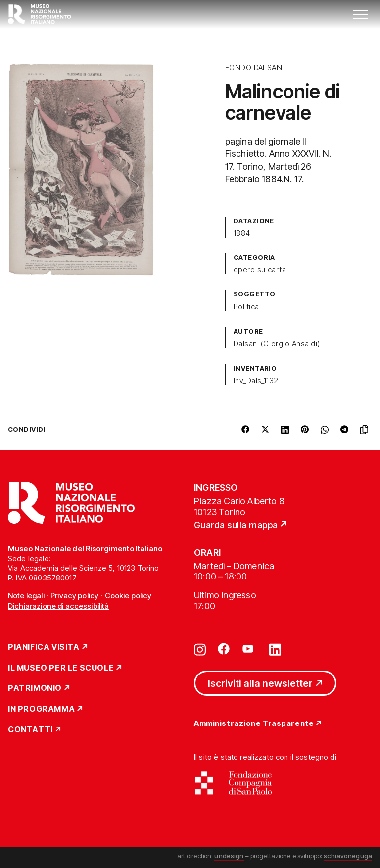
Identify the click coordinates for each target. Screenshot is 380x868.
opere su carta (260, 270)
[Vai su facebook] (224, 649)
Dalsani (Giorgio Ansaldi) (277, 344)
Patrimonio (35, 688)
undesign (229, 856)
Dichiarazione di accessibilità (59, 606)
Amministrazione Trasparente (254, 724)
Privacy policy (74, 596)
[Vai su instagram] (200, 649)
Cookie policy (128, 596)
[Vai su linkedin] (275, 649)
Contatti (30, 730)
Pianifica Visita (44, 647)
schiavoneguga (348, 856)
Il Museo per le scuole (61, 668)
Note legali (26, 596)
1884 (242, 233)
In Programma (41, 709)
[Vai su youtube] (249, 649)
